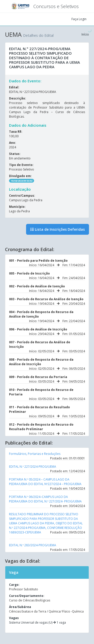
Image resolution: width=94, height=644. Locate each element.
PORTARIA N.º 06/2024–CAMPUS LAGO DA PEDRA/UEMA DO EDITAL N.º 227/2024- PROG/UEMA (45, 499)
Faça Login (79, 19)
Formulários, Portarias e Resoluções (35, 454)
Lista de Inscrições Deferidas (58, 229)
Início (85, 34)
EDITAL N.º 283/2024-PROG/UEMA (33, 545)
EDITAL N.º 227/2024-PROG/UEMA (33, 467)
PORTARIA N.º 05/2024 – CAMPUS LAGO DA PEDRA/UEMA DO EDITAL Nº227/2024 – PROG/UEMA (45, 482)
